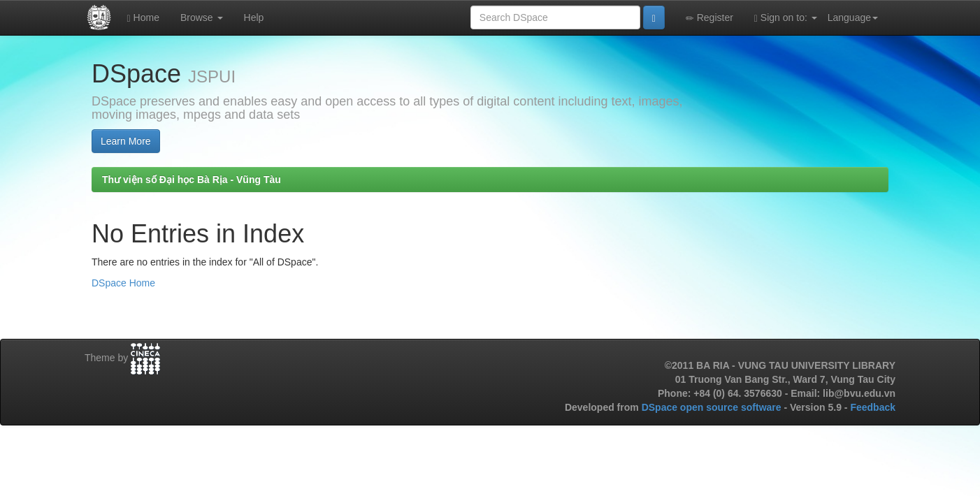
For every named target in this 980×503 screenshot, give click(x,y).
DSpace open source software (713, 407)
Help (254, 17)
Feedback (873, 407)
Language (853, 17)
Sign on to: (786, 18)
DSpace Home (123, 283)
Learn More (126, 141)
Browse (202, 17)
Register (709, 18)
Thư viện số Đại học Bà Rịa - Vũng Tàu (192, 180)
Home (143, 18)
